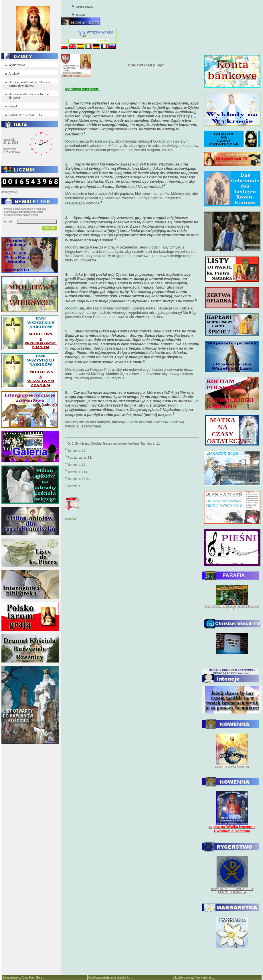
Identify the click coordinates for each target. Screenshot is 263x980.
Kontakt (81, 15)
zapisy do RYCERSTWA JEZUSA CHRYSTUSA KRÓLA (232, 891)
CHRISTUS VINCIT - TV (26, 115)
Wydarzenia (17, 65)
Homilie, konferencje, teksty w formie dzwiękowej (29, 84)
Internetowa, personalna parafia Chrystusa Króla (232, 608)
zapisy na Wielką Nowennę (232, 767)
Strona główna (85, 7)
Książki (14, 106)
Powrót (71, 519)
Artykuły (14, 74)
